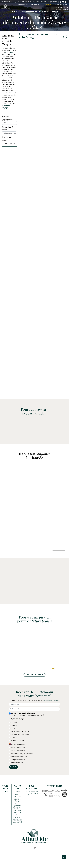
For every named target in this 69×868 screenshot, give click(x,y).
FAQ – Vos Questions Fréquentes (17, 806)
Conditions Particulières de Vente (17, 813)
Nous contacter (17, 795)
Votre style (48, 5)
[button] (67, 550)
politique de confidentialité (51, 700)
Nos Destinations (33, 5)
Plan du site (17, 817)
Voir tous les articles (34, 675)
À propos (21, 5)
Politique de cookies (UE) (17, 821)
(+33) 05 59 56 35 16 (23, 2)
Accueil (17, 792)
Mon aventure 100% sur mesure (61, 9)
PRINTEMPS (58, 5)
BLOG (65, 5)
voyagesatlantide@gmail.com (45, 2)
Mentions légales (17, 800)
